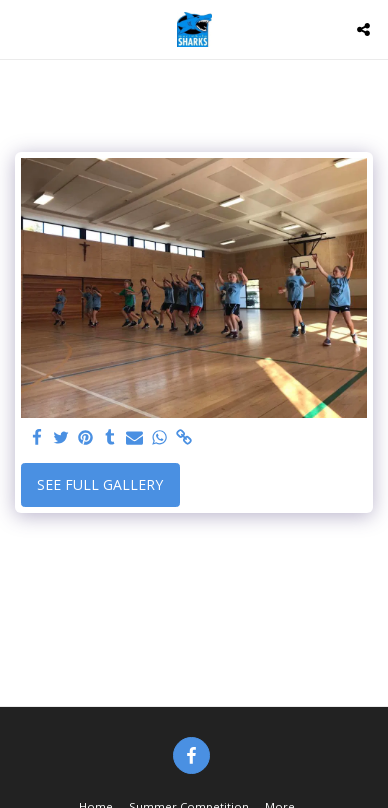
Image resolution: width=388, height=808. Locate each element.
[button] (22, 28)
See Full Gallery (100, 484)
